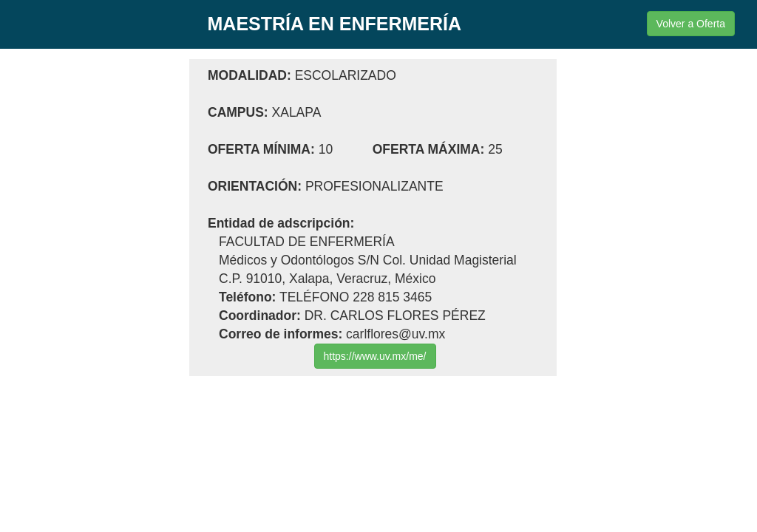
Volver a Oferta (691, 24)
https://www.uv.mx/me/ (375, 356)
